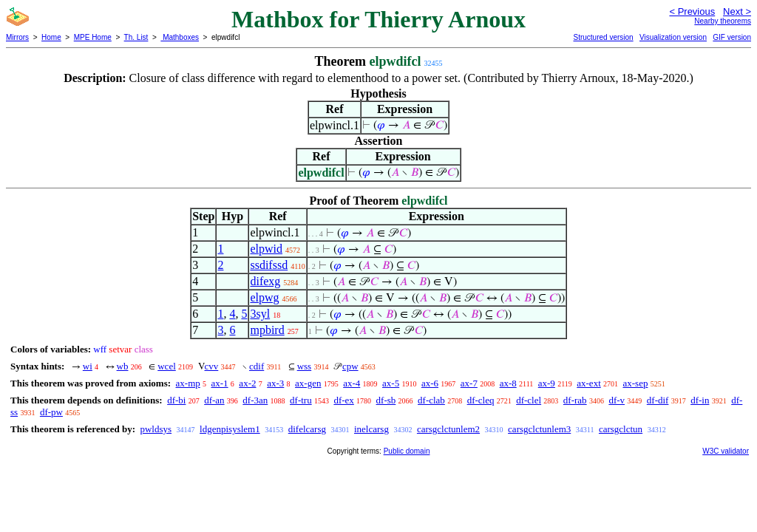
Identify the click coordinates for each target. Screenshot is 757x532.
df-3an (255, 400)
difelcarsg (307, 429)
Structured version (603, 37)
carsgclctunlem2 (448, 429)
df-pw (51, 412)
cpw (350, 366)
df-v (617, 400)
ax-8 (508, 383)
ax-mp (188, 383)
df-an (214, 400)
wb (123, 366)
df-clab (431, 400)
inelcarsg (371, 429)
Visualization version (673, 37)
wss (305, 366)
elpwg (264, 297)
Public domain (407, 451)
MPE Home (93, 37)
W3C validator (726, 451)
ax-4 (352, 383)
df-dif (658, 400)
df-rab (575, 400)
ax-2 (247, 383)
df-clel (529, 400)
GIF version (732, 37)
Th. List (136, 37)
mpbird (267, 330)
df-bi (176, 400)
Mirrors (17, 37)
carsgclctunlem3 (539, 429)
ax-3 (275, 383)
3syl (260, 314)
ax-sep (636, 383)
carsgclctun (621, 429)
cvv (212, 366)
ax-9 (547, 383)
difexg (265, 281)
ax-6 (430, 383)
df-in (700, 400)
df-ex (343, 400)
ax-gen (308, 383)
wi (88, 366)
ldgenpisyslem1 (230, 429)
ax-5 (391, 383)
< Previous (692, 11)
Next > (737, 11)
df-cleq (481, 400)
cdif (257, 366)
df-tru (301, 400)
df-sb (386, 400)
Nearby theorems (723, 21)
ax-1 (220, 383)
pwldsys (156, 429)
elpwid (266, 249)
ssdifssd (269, 265)
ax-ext (588, 383)
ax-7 (469, 383)
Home (51, 37)
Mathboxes (180, 37)
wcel (167, 366)
